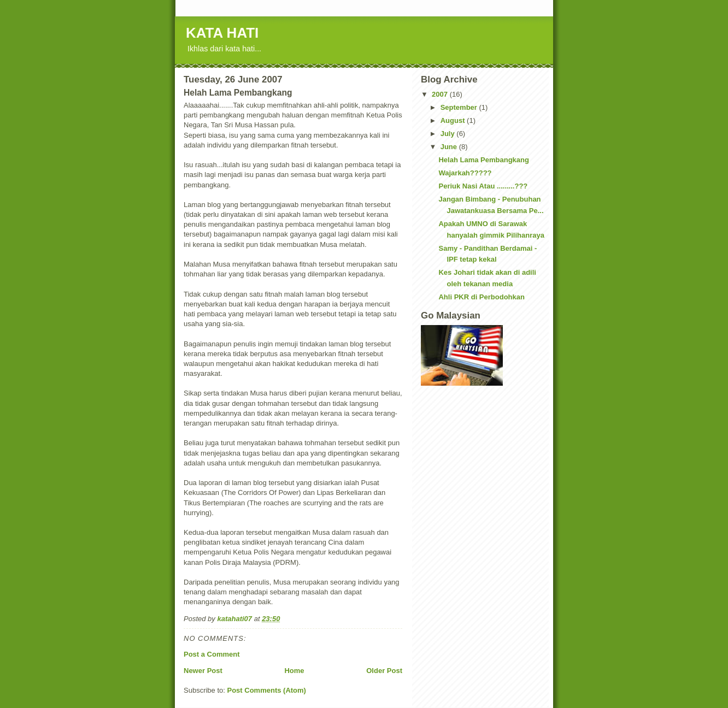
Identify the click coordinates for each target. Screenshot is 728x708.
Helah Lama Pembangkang (483, 160)
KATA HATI (222, 33)
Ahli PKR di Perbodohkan (481, 297)
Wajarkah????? (465, 173)
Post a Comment (212, 654)
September (460, 107)
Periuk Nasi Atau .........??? (483, 186)
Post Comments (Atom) (267, 690)
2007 (441, 94)
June (450, 147)
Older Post (384, 671)
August (454, 120)
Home (294, 671)
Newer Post (203, 671)
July (449, 134)
